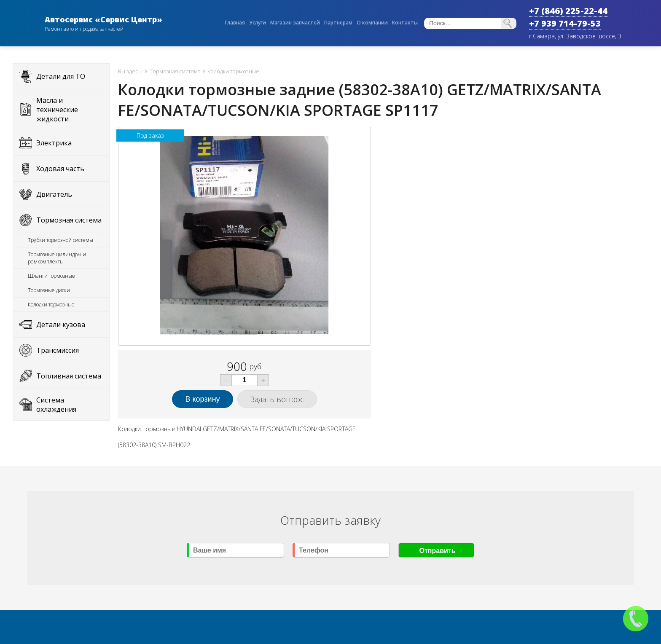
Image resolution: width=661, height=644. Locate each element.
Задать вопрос (277, 399)
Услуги (258, 23)
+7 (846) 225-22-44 (568, 11)
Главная (235, 23)
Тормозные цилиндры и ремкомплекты (57, 258)
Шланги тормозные (51, 276)
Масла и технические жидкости (57, 110)
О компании (372, 23)
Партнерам (338, 23)
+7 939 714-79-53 (565, 23)
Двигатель (54, 194)
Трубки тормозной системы (60, 240)
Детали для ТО (61, 76)
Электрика (54, 143)
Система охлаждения (56, 405)
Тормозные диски (49, 290)
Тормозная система (69, 220)
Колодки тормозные (51, 305)
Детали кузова (61, 325)
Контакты (405, 23)
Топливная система (69, 376)
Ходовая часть (60, 169)
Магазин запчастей (295, 23)
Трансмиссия (58, 350)
